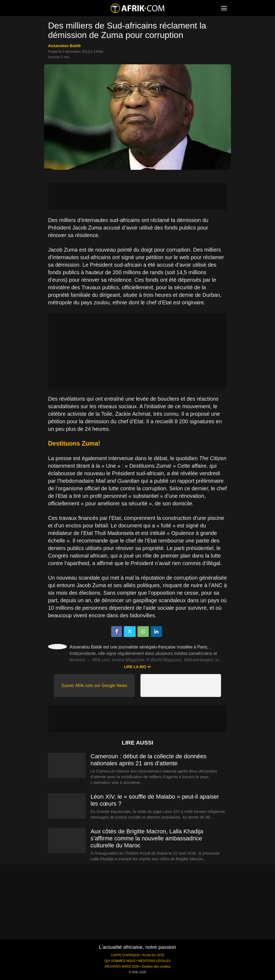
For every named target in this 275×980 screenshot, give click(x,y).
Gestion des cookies (156, 967)
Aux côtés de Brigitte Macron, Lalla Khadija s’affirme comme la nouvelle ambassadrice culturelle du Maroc (147, 838)
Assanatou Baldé (64, 46)
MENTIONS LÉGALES (154, 961)
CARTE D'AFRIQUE (125, 955)
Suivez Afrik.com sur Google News (94, 685)
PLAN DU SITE (153, 955)
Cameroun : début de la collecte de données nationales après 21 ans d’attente (149, 760)
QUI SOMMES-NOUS (120, 961)
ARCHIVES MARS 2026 (122, 967)
